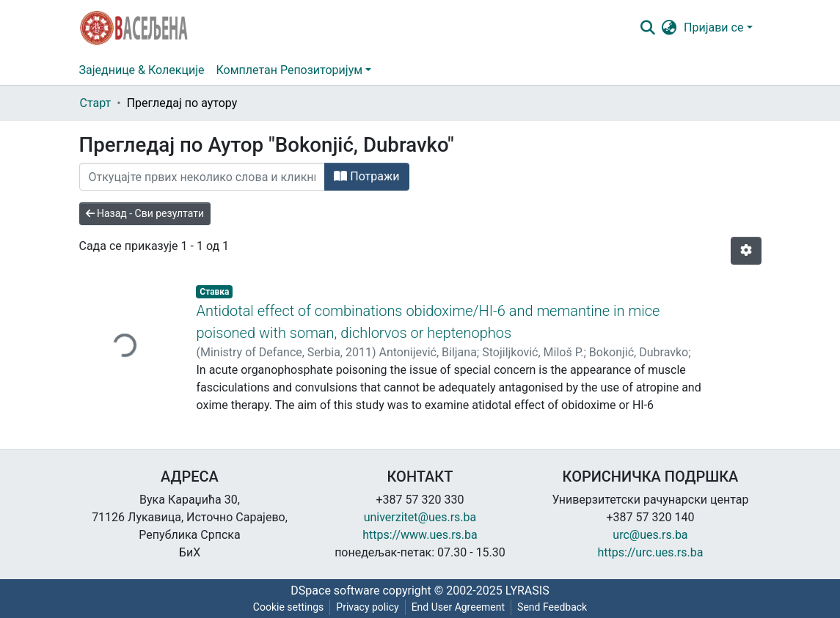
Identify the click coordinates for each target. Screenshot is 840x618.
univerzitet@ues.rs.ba (420, 517)
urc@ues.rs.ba (650, 535)
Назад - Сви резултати (145, 213)
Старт (96, 103)
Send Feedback (552, 607)
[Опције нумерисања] (746, 251)
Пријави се (713, 27)
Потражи (366, 176)
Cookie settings (289, 607)
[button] (669, 28)
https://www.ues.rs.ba (420, 535)
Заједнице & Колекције (142, 70)
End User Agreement (458, 607)
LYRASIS (527, 591)
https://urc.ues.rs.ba (651, 552)
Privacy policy (367, 607)
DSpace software (335, 591)
